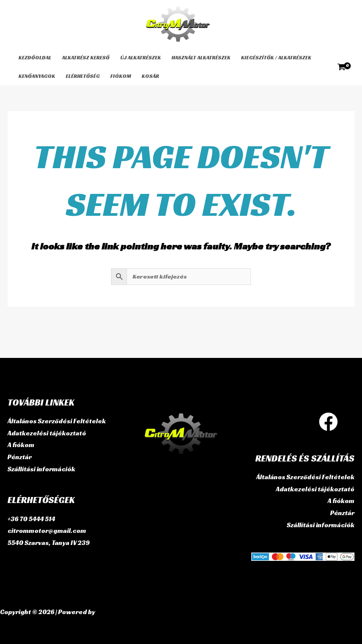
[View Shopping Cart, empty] (341, 67)
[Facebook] (328, 422)
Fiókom (121, 76)
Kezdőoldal (35, 57)
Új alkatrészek (141, 57)
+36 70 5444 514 (31, 519)
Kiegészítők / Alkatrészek (276, 57)
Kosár (150, 76)
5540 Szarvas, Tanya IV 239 (49, 543)
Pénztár (20, 457)
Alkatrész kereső (86, 57)
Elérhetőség (83, 76)
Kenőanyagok (37, 76)
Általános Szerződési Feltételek (57, 421)
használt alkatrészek (201, 57)
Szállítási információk (41, 469)
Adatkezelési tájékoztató (47, 433)
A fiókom (21, 445)
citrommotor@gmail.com (47, 531)
